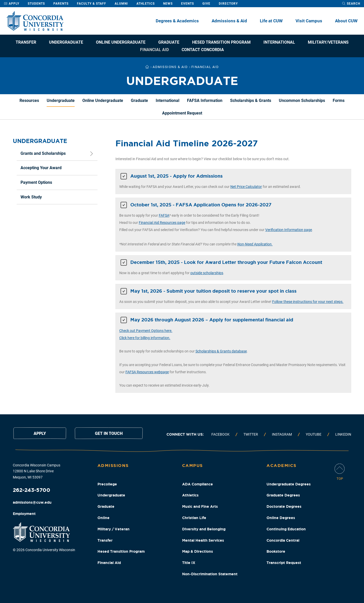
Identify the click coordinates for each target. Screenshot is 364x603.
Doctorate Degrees (284, 506)
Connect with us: (185, 434)
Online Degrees (281, 518)
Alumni (121, 4)
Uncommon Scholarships (302, 100)
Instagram (282, 434)
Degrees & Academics (177, 21)
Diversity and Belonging (204, 529)
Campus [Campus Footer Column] (193, 465)
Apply (12, 4)
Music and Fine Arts (200, 506)
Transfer (26, 42)
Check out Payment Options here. (146, 331)
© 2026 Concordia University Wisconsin (44, 550)
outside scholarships (207, 273)
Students (36, 4)
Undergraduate (66, 42)
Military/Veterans (328, 42)
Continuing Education (286, 529)
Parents (61, 4)
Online (104, 518)
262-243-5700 (32, 490)
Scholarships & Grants (251, 100)
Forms (339, 100)
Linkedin (343, 434)
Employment (24, 514)
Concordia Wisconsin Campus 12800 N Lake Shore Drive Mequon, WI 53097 (37, 471)
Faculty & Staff (92, 4)
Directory (228, 4)
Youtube (314, 434)
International (279, 42)
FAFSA (164, 215)
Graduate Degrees (283, 495)
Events (188, 4)
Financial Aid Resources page (162, 223)
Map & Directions (198, 551)
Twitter (251, 434)
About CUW (346, 21)
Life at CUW (271, 21)
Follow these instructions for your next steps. (308, 302)
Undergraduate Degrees (289, 484)
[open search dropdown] (351, 4)
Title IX (189, 563)
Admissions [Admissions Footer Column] (113, 465)
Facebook (220, 434)
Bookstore (276, 551)
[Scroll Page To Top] (340, 472)
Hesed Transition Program (221, 42)
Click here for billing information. (145, 338)
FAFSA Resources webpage (147, 372)
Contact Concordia (203, 50)
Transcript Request (284, 563)
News (168, 4)
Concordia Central (283, 540)
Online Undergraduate (121, 42)
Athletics (146, 4)
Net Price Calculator (246, 187)
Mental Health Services (203, 540)
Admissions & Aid (229, 21)
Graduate (169, 42)
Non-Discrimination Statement (210, 574)
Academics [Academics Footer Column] (282, 465)
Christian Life (194, 518)
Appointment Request (182, 113)
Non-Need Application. (255, 244)
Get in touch (109, 433)
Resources (29, 100)
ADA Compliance (198, 484)
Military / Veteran (114, 529)
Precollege (107, 484)
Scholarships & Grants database (221, 351)
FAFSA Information (205, 100)
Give (206, 4)
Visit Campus (309, 21)
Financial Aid (154, 50)
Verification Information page (289, 230)
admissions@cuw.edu (32, 502)
